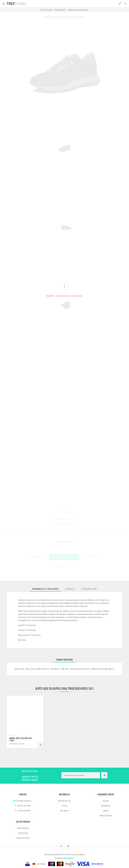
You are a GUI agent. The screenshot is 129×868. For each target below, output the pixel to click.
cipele (28, 669)
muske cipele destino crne (101, 669)
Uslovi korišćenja (106, 815)
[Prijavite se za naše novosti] (81, 775)
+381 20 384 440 (24, 810)
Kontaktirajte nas (64, 801)
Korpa (121, 3)
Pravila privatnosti (23, 838)
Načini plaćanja (23, 828)
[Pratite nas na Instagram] (68, 846)
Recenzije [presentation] (70, 589)
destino (54, 669)
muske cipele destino (79, 669)
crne (63, 669)
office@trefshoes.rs (24, 801)
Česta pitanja (23, 833)
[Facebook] (61, 846)
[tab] (45, 589)
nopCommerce (69, 858)
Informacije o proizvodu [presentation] (45, 589)
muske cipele (41, 669)
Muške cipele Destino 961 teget (21, 739)
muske (17, 669)
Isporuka (106, 801)
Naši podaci (64, 810)
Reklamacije (106, 806)
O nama (64, 806)
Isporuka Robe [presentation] (89, 589)
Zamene (106, 810)
